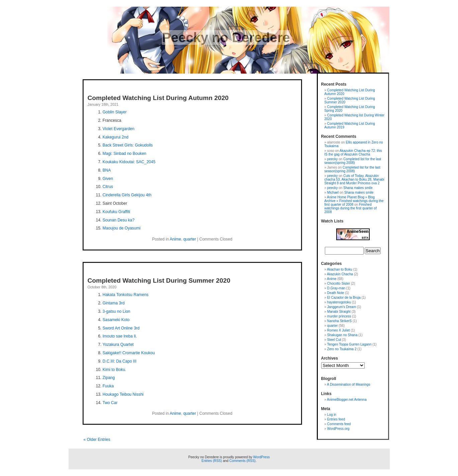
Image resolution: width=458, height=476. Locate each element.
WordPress (261, 457)
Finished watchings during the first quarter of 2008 (351, 208)
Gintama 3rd (114, 303)
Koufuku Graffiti (117, 212)
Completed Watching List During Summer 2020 (159, 280)
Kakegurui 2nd (116, 137)
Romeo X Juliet (339, 330)
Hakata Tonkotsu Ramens (126, 295)
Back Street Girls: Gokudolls (128, 145)
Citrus (108, 187)
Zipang (109, 378)
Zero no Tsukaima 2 (342, 349)
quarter (190, 239)
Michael (333, 193)
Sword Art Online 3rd (121, 328)
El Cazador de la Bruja (344, 298)
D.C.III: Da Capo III (120, 361)
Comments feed (339, 424)
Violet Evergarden (119, 129)
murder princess (339, 316)
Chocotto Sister (339, 283)
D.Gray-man (336, 288)
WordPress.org (338, 429)
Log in (332, 415)
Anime (175, 239)
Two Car (110, 403)
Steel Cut (334, 340)
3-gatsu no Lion (117, 311)
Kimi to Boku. (115, 370)
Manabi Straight (339, 312)
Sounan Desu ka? (119, 220)
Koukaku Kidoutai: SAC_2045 (129, 162)
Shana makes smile (358, 188)
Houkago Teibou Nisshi (123, 394)
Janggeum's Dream (342, 307)
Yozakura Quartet (118, 345)
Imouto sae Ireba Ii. (120, 336)
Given (108, 179)
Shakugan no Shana (342, 335)
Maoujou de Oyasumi (122, 228)
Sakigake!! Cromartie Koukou (129, 353)
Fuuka (108, 386)
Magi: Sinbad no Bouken (125, 154)
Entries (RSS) (212, 461)
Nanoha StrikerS (339, 321)
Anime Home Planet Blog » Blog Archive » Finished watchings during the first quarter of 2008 (354, 201)
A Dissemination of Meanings (348, 385)
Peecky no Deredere (226, 37)
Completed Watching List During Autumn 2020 (158, 98)
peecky (333, 159)
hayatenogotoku (339, 302)
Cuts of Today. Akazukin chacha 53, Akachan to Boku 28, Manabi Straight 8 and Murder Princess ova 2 (354, 179)
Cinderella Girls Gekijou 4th (127, 195)
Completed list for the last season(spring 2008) (353, 161)
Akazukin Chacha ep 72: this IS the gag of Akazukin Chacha (353, 153)
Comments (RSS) (243, 461)
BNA (107, 170)
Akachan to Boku (340, 269)
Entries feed (336, 419)
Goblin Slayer (115, 112)
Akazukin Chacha (340, 274)
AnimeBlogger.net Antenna (347, 400)
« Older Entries (97, 440)
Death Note (336, 293)
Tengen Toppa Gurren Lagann (349, 344)
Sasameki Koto (116, 320)
